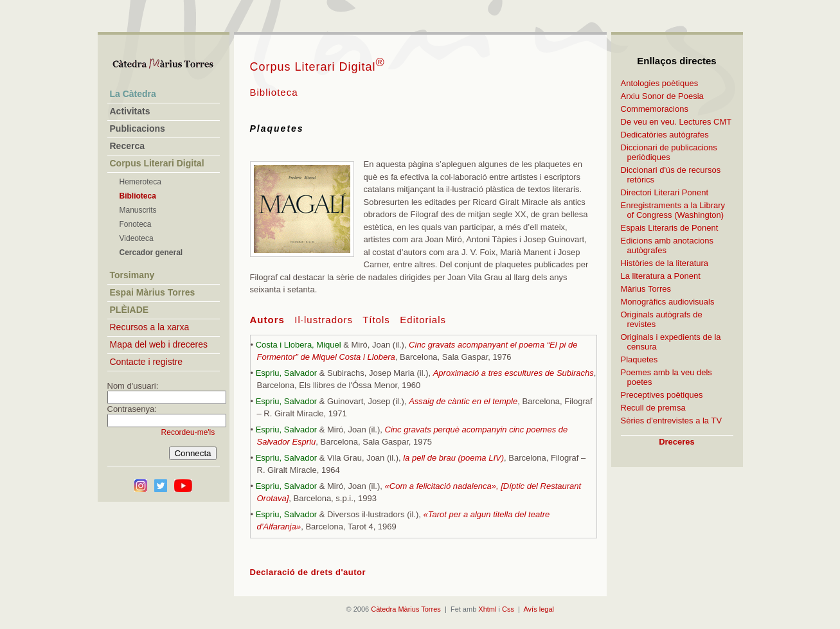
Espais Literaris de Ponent (670, 228)
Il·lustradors (324, 320)
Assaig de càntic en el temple (463, 401)
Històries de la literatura (665, 263)
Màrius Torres (646, 289)
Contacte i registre (147, 362)
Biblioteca (138, 196)
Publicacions (138, 128)
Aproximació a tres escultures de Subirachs (514, 373)
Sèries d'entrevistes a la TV (672, 421)
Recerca (128, 146)
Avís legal (539, 609)
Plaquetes (639, 359)
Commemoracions (655, 109)
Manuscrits (138, 210)
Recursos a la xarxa (150, 327)
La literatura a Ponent (661, 276)
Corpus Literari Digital (317, 67)
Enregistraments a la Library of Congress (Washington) (673, 210)
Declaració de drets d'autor (308, 572)
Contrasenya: (132, 409)
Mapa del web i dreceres (159, 344)
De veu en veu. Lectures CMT (676, 122)
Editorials (423, 320)
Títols (376, 320)
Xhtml (487, 609)
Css (508, 609)
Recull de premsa (653, 408)
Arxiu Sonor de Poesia (662, 96)
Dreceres (677, 442)
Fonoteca (136, 224)
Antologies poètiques (660, 83)
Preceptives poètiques (662, 395)
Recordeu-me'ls (188, 432)
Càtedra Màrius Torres (406, 609)
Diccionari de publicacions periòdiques (669, 152)
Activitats (130, 111)
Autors (267, 320)
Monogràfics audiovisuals (668, 302)
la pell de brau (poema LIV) (453, 458)
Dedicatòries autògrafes (665, 135)
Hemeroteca (140, 182)
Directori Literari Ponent (665, 192)
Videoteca (137, 238)
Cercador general (151, 252)
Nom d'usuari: (133, 386)
